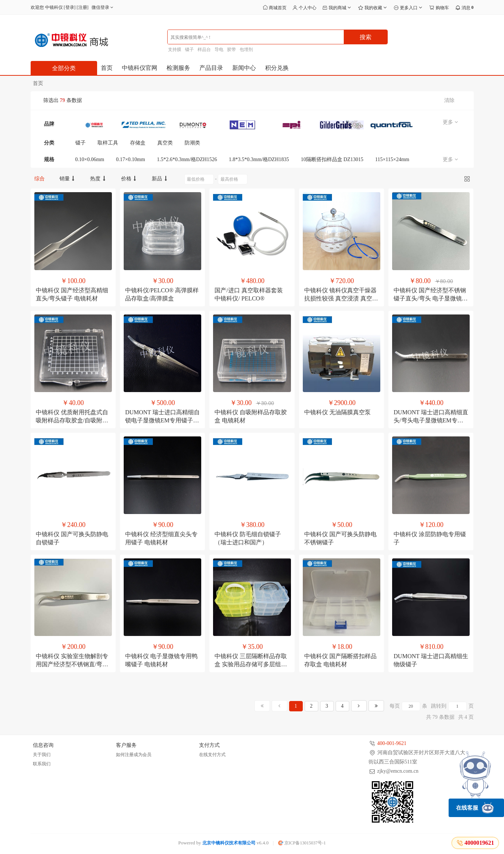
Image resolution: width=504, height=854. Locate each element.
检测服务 (178, 68)
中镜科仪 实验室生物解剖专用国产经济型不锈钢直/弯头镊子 (72, 664)
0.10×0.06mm (90, 159)
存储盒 (138, 143)
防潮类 (192, 143)
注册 (83, 7)
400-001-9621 (392, 743)
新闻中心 (244, 68)
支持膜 (175, 50)
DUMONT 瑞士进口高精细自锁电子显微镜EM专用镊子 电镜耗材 (162, 420)
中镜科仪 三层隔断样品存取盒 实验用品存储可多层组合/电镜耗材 (251, 664)
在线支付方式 (212, 755)
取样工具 (108, 143)
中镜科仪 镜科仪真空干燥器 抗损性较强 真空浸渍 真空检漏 (341, 298)
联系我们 (42, 764)
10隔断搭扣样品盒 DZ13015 (332, 159)
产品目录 (211, 68)
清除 (449, 100)
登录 (70, 7)
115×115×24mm (392, 159)
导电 (219, 50)
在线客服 (475, 808)
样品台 (204, 50)
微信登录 (103, 7)
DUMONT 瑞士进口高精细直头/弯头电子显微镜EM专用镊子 (431, 420)
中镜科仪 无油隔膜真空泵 (337, 412)
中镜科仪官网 (140, 68)
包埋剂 (246, 50)
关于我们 (42, 755)
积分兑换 (277, 68)
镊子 (189, 50)
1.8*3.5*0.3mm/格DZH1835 (259, 159)
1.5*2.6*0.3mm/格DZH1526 (187, 159)
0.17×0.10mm (131, 159)
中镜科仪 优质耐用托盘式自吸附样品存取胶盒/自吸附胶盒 (72, 420)
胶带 (232, 50)
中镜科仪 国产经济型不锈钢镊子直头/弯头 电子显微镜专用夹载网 (431, 298)
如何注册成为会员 (134, 755)
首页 (107, 68)
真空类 (165, 143)
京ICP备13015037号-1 (302, 843)
